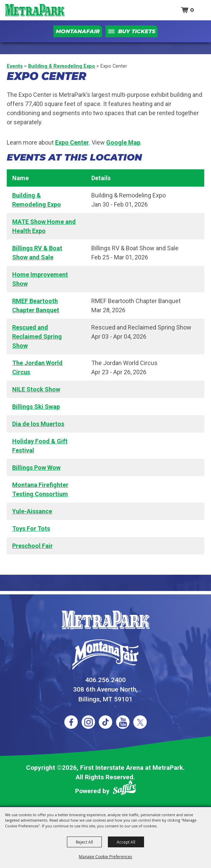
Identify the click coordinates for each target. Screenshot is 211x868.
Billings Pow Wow (36, 468)
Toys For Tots (31, 528)
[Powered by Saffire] (124, 789)
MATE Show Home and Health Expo (44, 226)
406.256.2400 (105, 680)
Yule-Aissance (32, 511)
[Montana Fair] (105, 655)
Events (15, 66)
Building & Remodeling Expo (62, 66)
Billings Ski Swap (36, 407)
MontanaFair (78, 31)
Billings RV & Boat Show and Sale (37, 253)
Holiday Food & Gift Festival (40, 446)
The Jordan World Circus (37, 367)
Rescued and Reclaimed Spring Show (37, 336)
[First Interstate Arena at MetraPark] (35, 10)
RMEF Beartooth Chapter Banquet (36, 305)
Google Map (123, 142)
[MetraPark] (105, 620)
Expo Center (72, 142)
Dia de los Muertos (38, 424)
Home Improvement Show (40, 279)
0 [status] (192, 10)
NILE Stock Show (36, 389)
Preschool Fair (32, 546)
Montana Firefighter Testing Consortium (40, 489)
